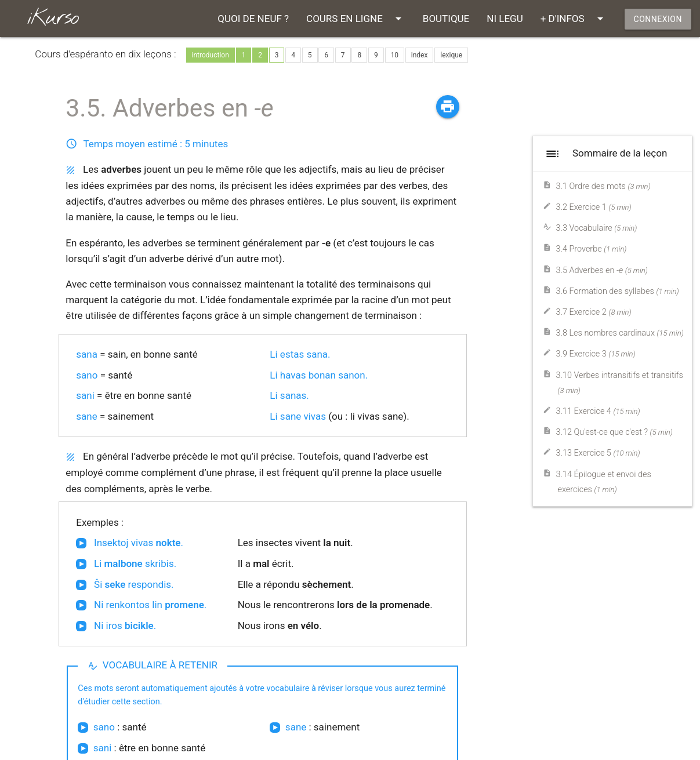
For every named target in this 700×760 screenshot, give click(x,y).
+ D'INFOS (574, 19)
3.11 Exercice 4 (598, 411)
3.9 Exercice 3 (595, 354)
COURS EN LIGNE (356, 19)
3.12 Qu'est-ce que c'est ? (614, 432)
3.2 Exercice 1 (593, 207)
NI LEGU (505, 19)
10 (395, 55)
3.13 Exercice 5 (598, 453)
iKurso (52, 18)
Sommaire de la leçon (605, 154)
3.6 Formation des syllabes (617, 291)
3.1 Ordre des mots (603, 186)
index (420, 55)
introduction (211, 55)
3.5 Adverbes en (601, 270)
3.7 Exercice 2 (593, 312)
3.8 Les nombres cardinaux (619, 333)
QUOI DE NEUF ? (253, 19)
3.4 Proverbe (591, 249)
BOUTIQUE (446, 19)
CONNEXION (658, 19)
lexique (451, 55)
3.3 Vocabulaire (596, 228)
